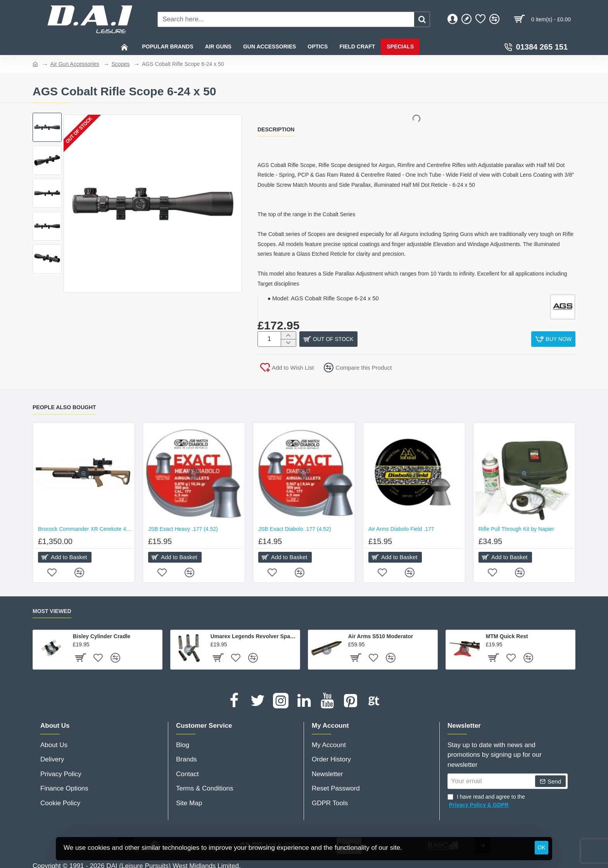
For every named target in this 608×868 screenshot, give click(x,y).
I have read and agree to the (486, 799)
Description (276, 129)
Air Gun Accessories (75, 64)
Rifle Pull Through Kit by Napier (516, 526)
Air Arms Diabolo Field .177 (401, 526)
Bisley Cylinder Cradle (102, 634)
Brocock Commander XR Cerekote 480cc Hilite (85, 526)
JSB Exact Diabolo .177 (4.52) (295, 526)
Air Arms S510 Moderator (381, 634)
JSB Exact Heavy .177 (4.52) (183, 526)
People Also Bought (64, 404)
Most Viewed (52, 608)
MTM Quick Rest (507, 634)
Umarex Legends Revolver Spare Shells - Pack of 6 (254, 634)
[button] (553, 339)
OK (541, 847)
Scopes (121, 64)
